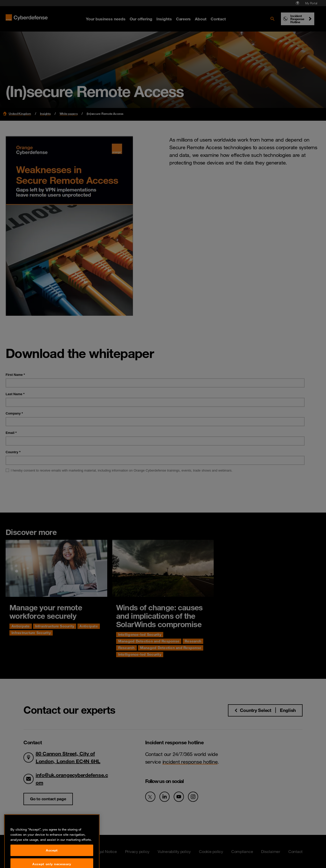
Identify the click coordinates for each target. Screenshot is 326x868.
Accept (52, 860)
